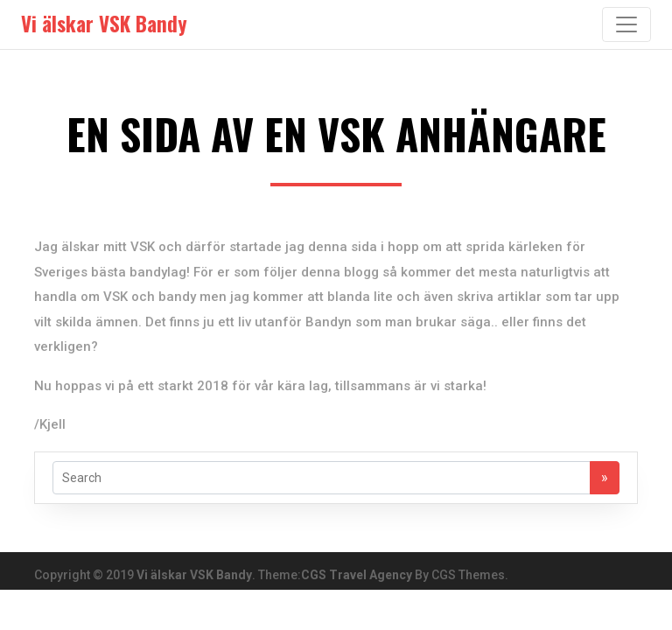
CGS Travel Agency (357, 575)
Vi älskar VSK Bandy (194, 575)
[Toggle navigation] (626, 24)
